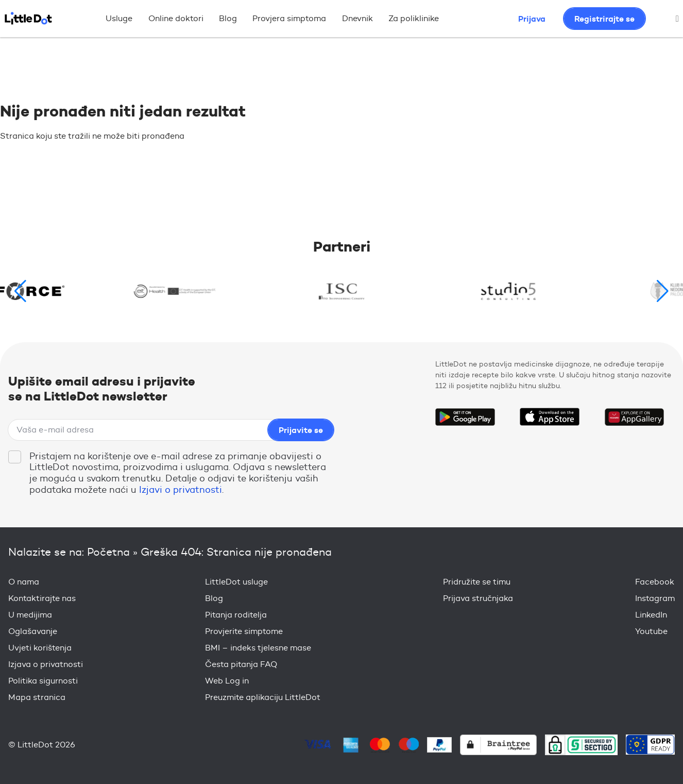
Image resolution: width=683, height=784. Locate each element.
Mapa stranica (37, 697)
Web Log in (227, 681)
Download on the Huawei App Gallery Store (634, 417)
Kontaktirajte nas (42, 598)
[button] (663, 291)
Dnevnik (357, 18)
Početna (108, 552)
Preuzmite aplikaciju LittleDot (263, 697)
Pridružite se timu (477, 582)
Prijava (532, 19)
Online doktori (176, 18)
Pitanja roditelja (236, 615)
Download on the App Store (550, 417)
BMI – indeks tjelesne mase (258, 648)
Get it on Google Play (465, 417)
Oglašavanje (33, 631)
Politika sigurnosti (43, 681)
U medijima (30, 615)
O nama (24, 582)
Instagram (655, 598)
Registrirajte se (604, 19)
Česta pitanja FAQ (241, 664)
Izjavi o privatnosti (181, 490)
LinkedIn (651, 615)
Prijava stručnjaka (478, 598)
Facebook (655, 582)
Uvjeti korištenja (40, 648)
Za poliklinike (414, 18)
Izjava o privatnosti (46, 664)
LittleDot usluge (236, 582)
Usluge (119, 18)
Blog (228, 18)
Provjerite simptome (244, 631)
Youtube (651, 631)
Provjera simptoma (289, 18)
